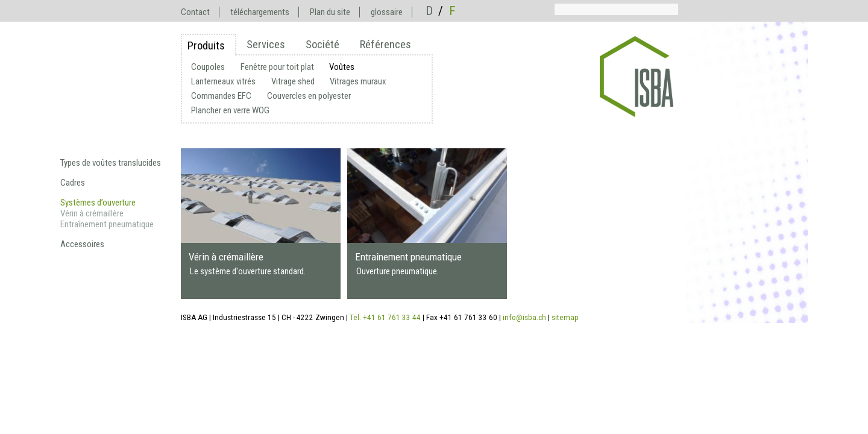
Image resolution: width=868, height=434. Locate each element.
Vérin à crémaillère (92, 213)
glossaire (387, 12)
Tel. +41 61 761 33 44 (385, 317)
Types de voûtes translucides (111, 163)
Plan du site (330, 12)
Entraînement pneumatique (107, 224)
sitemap (565, 317)
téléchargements (260, 12)
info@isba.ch (524, 317)
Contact (195, 12)
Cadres (73, 183)
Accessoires (82, 244)
